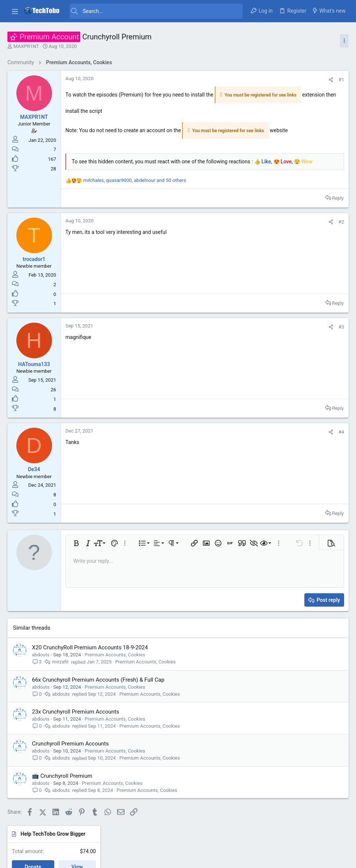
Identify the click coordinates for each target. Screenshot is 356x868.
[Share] (231, 80)
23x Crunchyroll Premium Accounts (76, 726)
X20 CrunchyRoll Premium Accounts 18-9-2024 (90, 662)
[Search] (156, 11)
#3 (241, 341)
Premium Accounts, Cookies (115, 669)
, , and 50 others (135, 195)
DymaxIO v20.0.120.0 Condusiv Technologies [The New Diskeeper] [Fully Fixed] (306, 261)
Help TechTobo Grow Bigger (301, 79)
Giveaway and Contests (299, 339)
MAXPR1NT (26, 46)
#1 (241, 80)
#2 (241, 236)
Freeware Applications (297, 239)
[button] (15, 11)
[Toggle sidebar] (344, 41)
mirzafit (61, 677)
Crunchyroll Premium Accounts (70, 758)
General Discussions (295, 196)
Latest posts (283, 138)
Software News (290, 289)
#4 (241, 446)
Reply (237, 213)
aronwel (335, 463)
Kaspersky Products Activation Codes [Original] (304, 311)
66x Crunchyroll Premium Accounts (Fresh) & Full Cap (98, 694)
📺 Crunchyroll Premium (62, 790)
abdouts (41, 669)
